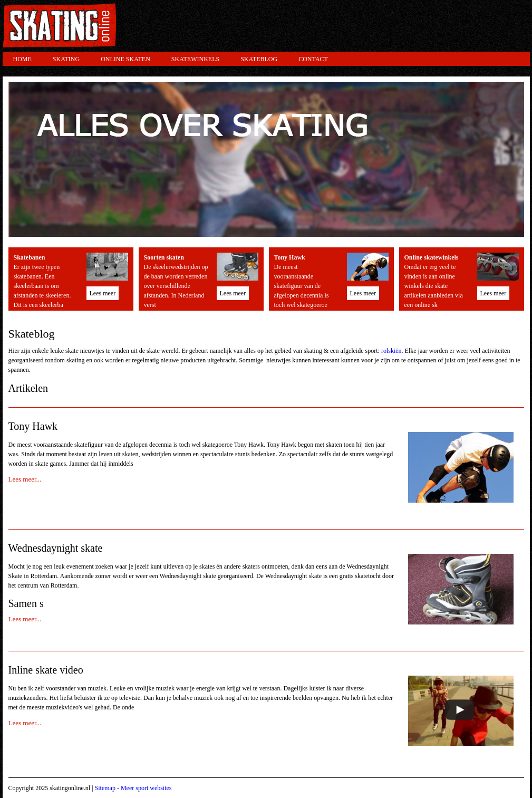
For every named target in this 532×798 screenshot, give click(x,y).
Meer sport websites (146, 788)
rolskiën (391, 351)
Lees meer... (25, 479)
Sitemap (105, 788)
